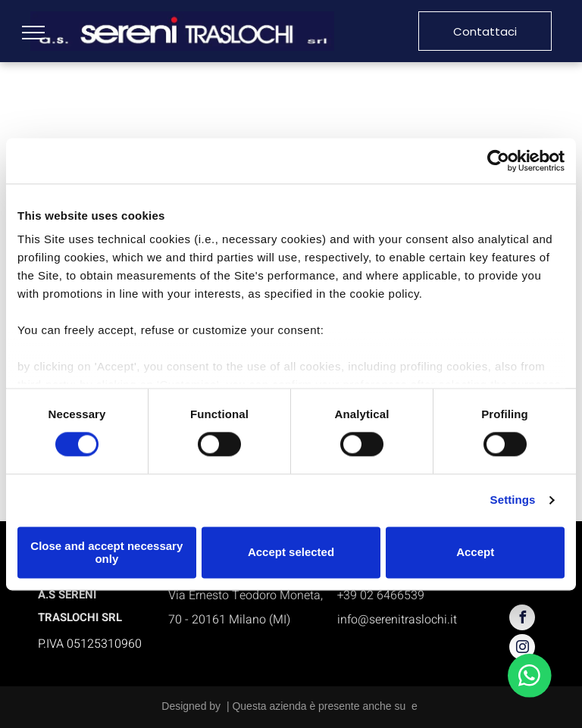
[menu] (33, 33)
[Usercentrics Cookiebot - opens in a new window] (498, 161)
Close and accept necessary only (106, 552)
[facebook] (522, 619)
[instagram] (522, 649)
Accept (475, 553)
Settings (513, 500)
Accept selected (291, 553)
